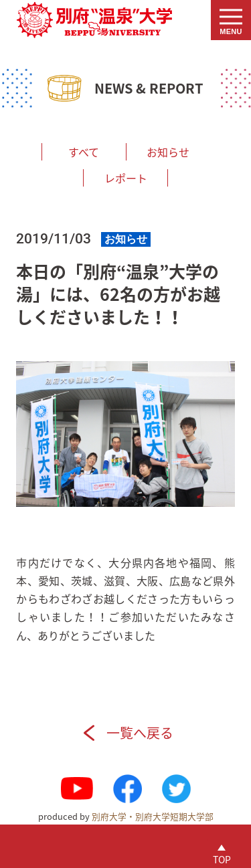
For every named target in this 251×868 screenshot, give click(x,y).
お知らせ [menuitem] (168, 152)
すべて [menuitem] (84, 152)
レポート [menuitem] (126, 178)
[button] (231, 20)
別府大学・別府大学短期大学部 (153, 816)
